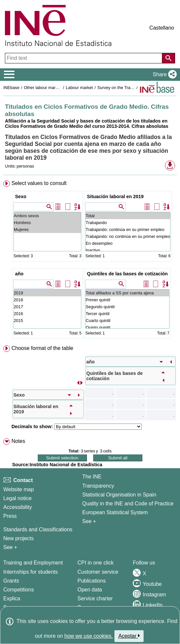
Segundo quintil (127, 307)
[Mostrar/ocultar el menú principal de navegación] (9, 75)
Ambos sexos (47, 216)
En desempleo (128, 243)
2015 (47, 321)
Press (10, 516)
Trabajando (128, 223)
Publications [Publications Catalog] (91, 581)
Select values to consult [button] (39, 183)
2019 (47, 293)
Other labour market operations (53, 88)
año (19, 274)
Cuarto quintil (127, 321)
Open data (90, 590)
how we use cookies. (89, 636)
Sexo (21, 196)
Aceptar (129, 636)
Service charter (95, 598)
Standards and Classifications (38, 529)
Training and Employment (33, 563)
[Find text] (84, 58)
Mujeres (47, 230)
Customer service (98, 572)
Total (128, 216)
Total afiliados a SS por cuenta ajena (127, 293)
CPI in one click (95, 563)
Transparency (98, 486)
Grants (11, 581)
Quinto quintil (127, 327)
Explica (12, 598)
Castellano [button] (162, 28)
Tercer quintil (127, 314)
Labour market (80, 88)
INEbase (11, 88)
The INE (92, 477)
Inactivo (128, 250)
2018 (47, 300)
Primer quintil (127, 300)
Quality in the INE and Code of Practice (128, 504)
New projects (18, 538)
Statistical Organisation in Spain (119, 495)
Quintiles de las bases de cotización (127, 274)
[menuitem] (90, 261)
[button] (163, 75)
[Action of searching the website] (169, 58)
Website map (19, 489)
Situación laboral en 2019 (115, 196)
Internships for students (30, 572)
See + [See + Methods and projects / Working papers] (10, 547)
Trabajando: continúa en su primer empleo (128, 230)
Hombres (47, 223)
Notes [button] (18, 441)
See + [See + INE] (89, 521)
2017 (47, 307)
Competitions (19, 590)
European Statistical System (115, 512)
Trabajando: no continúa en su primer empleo (128, 236)
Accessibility (18, 507)
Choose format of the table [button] (42, 348)
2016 (47, 314)
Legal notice (17, 498)
